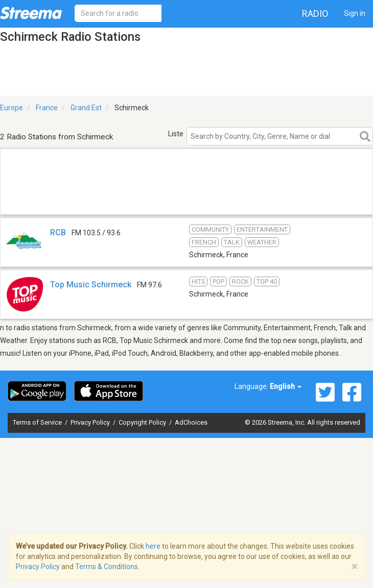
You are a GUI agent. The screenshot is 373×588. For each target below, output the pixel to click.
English (286, 386)
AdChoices (191, 422)
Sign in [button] (355, 13)
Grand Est (86, 108)
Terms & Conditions (107, 567)
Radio (315, 14)
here (153, 546)
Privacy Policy (91, 422)
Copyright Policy (143, 422)
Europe (11, 108)
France (47, 108)
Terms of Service (38, 422)
